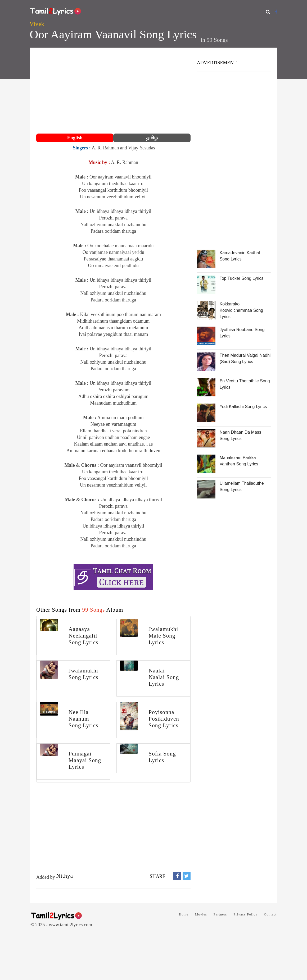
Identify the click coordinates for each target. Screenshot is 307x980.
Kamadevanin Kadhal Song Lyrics (240, 256)
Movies (201, 914)
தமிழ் (152, 138)
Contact (270, 914)
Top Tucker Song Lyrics (242, 278)
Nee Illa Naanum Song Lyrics (83, 719)
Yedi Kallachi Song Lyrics (243, 407)
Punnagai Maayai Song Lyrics (85, 760)
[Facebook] (276, 12)
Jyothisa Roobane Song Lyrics (242, 333)
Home (184, 914)
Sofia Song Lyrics (162, 757)
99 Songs (217, 40)
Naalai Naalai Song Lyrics (164, 677)
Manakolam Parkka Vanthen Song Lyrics (239, 461)
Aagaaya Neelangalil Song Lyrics (83, 636)
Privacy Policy (245, 914)
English (75, 138)
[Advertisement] (113, 91)
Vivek (37, 24)
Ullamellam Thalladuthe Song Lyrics (242, 486)
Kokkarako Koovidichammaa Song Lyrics (241, 310)
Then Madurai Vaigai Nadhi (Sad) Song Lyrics (245, 358)
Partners (220, 914)
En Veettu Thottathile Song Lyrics (245, 384)
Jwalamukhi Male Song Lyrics (163, 636)
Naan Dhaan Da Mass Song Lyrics (240, 435)
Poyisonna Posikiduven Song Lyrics (164, 719)
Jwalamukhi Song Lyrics (83, 674)
